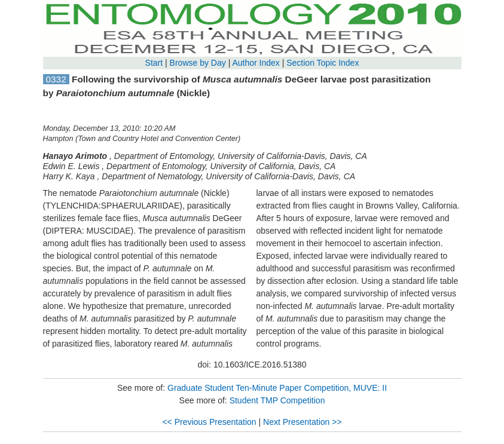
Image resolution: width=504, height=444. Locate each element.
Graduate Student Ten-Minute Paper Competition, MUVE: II (277, 388)
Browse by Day (198, 63)
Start (154, 63)
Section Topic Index (323, 63)
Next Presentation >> (303, 422)
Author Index (256, 63)
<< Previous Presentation (209, 422)
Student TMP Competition (277, 400)
